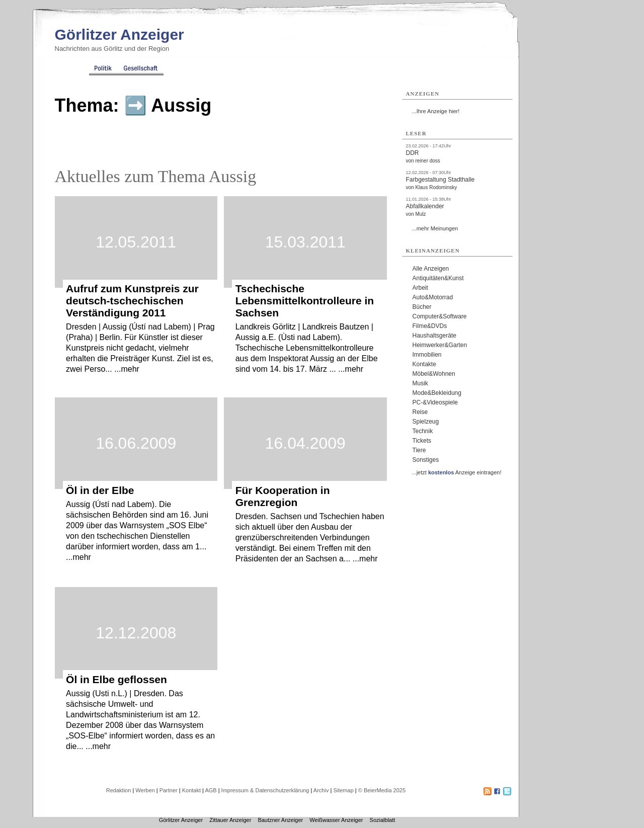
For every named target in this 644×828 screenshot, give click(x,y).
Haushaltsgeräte (434, 336)
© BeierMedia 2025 (382, 790)
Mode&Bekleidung (437, 393)
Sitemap (343, 790)
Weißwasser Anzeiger (336, 820)
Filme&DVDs (430, 326)
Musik (420, 383)
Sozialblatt (383, 820)
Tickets (422, 441)
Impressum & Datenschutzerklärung (265, 790)
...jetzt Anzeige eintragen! (457, 472)
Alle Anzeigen (431, 269)
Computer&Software (440, 316)
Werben (145, 790)
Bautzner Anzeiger (280, 820)
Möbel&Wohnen (434, 374)
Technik (423, 431)
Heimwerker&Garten (440, 345)
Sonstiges (426, 460)
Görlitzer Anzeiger (119, 34)
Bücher (422, 307)
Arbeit (420, 288)
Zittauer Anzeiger (230, 820)
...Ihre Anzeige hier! (436, 111)
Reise (420, 412)
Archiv (321, 790)
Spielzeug (426, 422)
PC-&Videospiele (435, 402)
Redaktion (119, 790)
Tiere (419, 450)
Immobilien (427, 355)
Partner (169, 790)
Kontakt (191, 790)
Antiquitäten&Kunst (438, 278)
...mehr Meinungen (435, 228)
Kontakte (424, 364)
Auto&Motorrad (433, 297)
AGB (211, 790)
